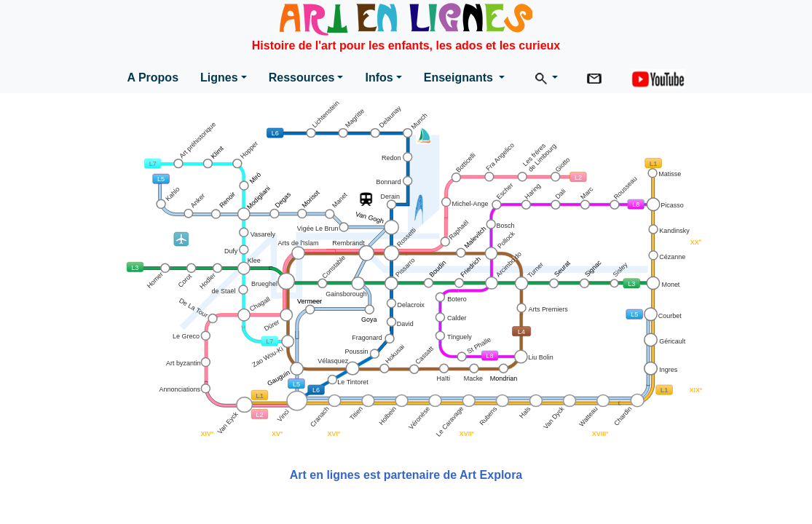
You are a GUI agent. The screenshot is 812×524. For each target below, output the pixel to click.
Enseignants (460, 78)
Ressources (302, 78)
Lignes (219, 78)
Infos (379, 78)
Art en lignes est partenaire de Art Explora (406, 475)
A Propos (153, 78)
